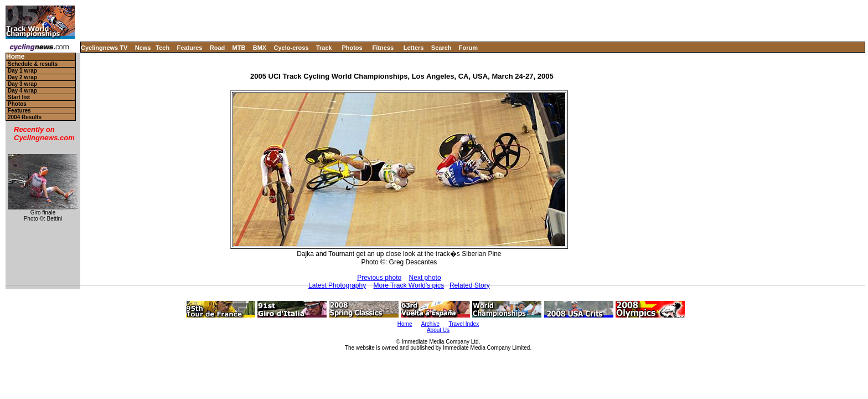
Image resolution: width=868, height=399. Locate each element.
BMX (260, 48)
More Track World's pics (409, 285)
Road (218, 48)
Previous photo (379, 278)
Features (190, 48)
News (143, 48)
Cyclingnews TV (104, 48)
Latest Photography (337, 285)
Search (441, 48)
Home (15, 57)
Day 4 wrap (22, 91)
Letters (414, 48)
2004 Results (25, 117)
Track (324, 48)
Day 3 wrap (22, 84)
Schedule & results (33, 64)
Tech (162, 48)
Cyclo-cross (291, 48)
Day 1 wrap (22, 71)
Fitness (383, 48)
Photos (352, 48)
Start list (19, 97)
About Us (438, 330)
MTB (239, 48)
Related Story (470, 285)
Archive (430, 324)
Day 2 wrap (22, 77)
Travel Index (464, 324)
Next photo (425, 278)
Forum (468, 48)
